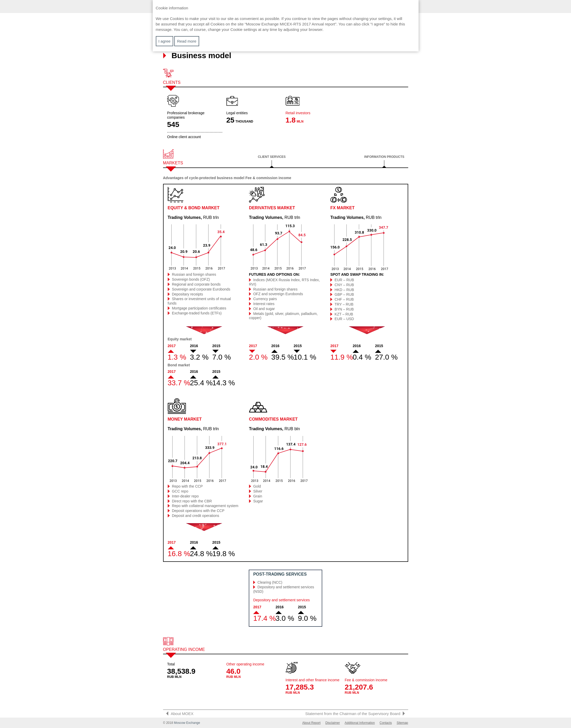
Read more (187, 41)
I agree (164, 41)
